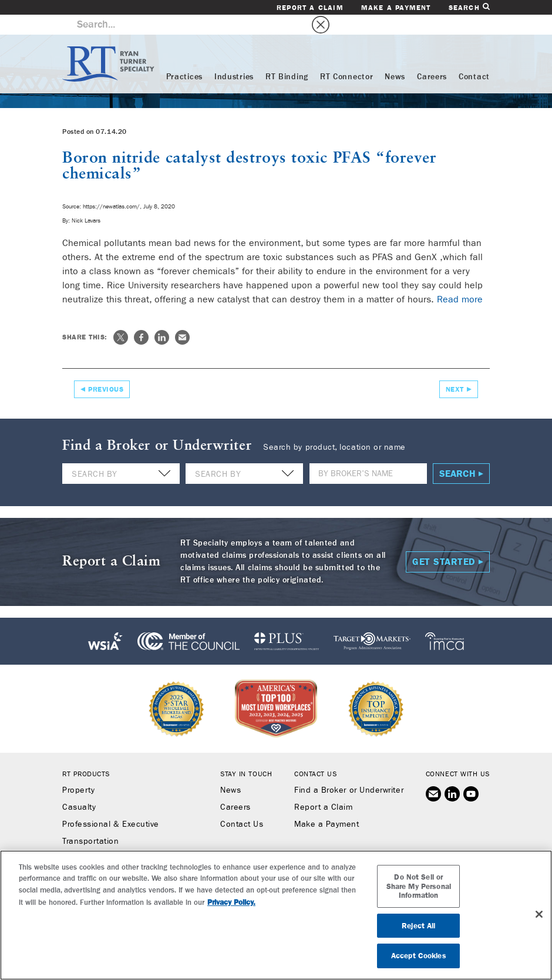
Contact (474, 57)
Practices (184, 57)
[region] (276, 915)
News (395, 57)
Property (78, 770)
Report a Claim (310, 8)
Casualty (79, 787)
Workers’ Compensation (108, 838)
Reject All (418, 926)
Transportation (91, 821)
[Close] (539, 914)
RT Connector (346, 57)
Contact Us (242, 804)
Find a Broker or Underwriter (349, 770)
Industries (234, 57)
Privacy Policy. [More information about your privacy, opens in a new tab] (231, 902)
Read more (460, 279)
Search (469, 7)
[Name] (368, 454)
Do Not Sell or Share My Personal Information (419, 886)
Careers (432, 57)
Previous (106, 369)
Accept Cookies (419, 956)
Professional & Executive (111, 804)
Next (455, 369)
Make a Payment (396, 8)
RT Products (86, 754)
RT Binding (287, 57)
